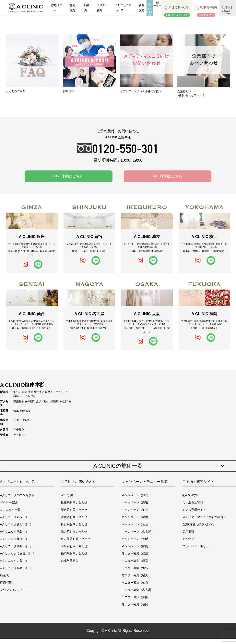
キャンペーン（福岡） (136, 546)
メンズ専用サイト (194, 510)
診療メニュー (57, 8)
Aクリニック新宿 (11, 524)
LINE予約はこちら (68, 176)
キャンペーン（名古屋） (138, 532)
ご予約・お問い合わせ (78, 482)
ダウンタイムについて (15, 590)
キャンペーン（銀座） (136, 495)
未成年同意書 (70, 561)
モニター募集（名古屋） (138, 590)
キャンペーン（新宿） (136, 502)
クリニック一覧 (10, 510)
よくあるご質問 (193, 502)
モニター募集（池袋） (136, 568)
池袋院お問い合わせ (74, 517)
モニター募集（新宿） (136, 561)
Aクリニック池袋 (11, 532)
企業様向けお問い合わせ (199, 524)
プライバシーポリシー (197, 546)
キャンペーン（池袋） (136, 510)
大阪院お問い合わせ (74, 546)
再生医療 (142, 8)
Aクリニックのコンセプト (17, 495)
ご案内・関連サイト (198, 482)
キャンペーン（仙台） (136, 524)
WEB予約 (67, 495)
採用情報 (188, 532)
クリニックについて (123, 8)
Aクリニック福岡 (11, 568)
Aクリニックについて (17, 482)
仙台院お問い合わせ (74, 532)
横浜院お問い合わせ (74, 524)
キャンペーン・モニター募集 (145, 482)
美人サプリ (190, 539)
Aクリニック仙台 (11, 546)
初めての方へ (191, 495)
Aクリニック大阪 (11, 561)
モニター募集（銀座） (136, 553)
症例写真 (72, 8)
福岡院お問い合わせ (74, 553)
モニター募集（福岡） (136, 604)
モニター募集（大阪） (136, 597)
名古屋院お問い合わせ (76, 539)
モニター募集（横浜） (136, 575)
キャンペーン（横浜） (136, 517)
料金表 (87, 8)
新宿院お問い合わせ (74, 510)
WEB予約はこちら (167, 176)
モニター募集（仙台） (136, 582)
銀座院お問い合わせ (74, 502)
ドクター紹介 (102, 8)
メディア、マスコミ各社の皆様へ (204, 517)
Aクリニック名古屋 (13, 553)
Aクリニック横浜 (11, 539)
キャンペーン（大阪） (136, 539)
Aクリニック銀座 (11, 517)
